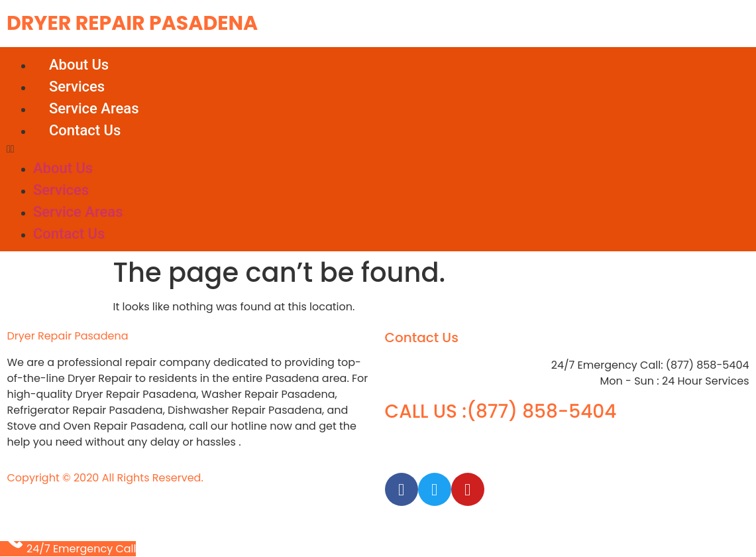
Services (77, 87)
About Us (79, 65)
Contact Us (85, 130)
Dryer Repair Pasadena (132, 23)
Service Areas (94, 108)
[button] (378, 149)
